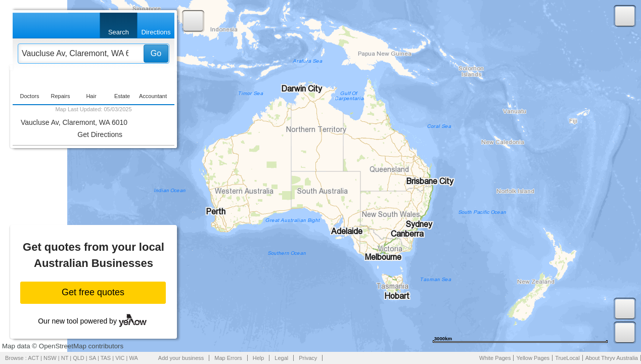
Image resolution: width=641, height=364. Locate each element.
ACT (33, 358)
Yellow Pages (533, 358)
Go (156, 53)
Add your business (181, 358)
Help (259, 358)
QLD (79, 358)
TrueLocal (567, 358)
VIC (120, 358)
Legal (281, 358)
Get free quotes (93, 292)
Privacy (308, 358)
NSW (50, 358)
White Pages (495, 358)
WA (134, 358)
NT (65, 358)
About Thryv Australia (612, 358)
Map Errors (228, 358)
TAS (106, 358)
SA (93, 358)
